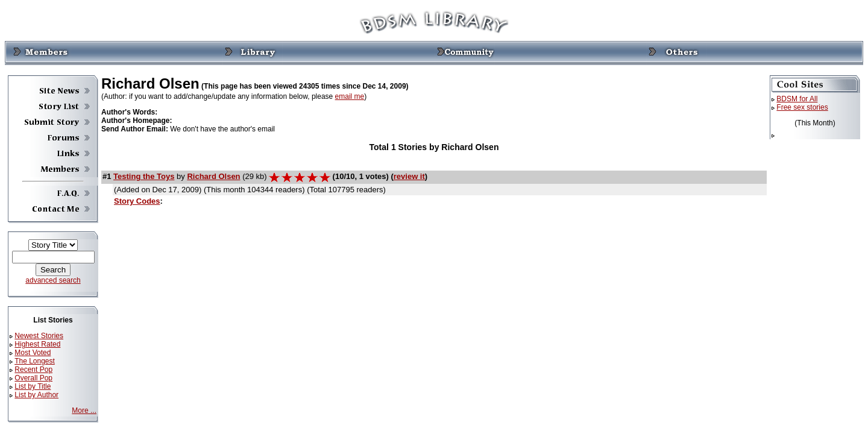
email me (350, 96)
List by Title (33, 386)
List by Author (36, 395)
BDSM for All (797, 99)
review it (409, 176)
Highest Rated (37, 344)
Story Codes (137, 201)
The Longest (35, 361)
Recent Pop (33, 370)
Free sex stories (802, 107)
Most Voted (33, 353)
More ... (84, 410)
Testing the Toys (144, 176)
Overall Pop (33, 378)
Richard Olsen (213, 176)
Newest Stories (39, 336)
